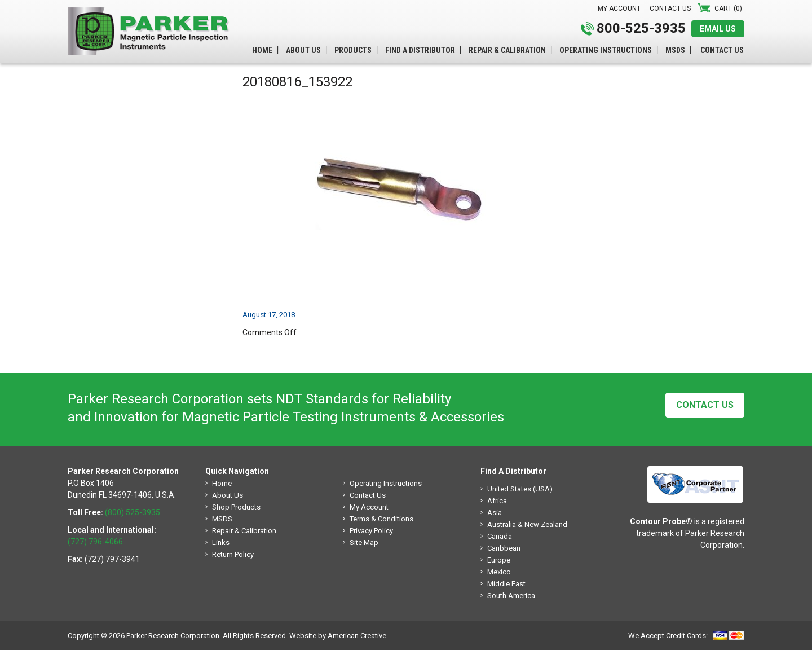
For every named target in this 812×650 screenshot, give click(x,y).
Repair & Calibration (244, 531)
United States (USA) (520, 489)
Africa (497, 501)
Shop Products (236, 507)
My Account (369, 507)
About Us (228, 495)
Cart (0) (728, 8)
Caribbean (504, 548)
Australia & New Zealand (527, 524)
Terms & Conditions (381, 519)
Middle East (506, 584)
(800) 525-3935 (133, 512)
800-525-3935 (641, 28)
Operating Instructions (386, 483)
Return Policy (233, 554)
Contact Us (705, 405)
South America (511, 596)
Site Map (364, 543)
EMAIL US (718, 29)
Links (221, 543)
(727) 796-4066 (95, 542)
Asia (495, 513)
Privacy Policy (371, 531)
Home (222, 483)
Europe (499, 560)
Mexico (499, 572)
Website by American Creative (338, 636)
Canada (500, 536)
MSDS (222, 519)
